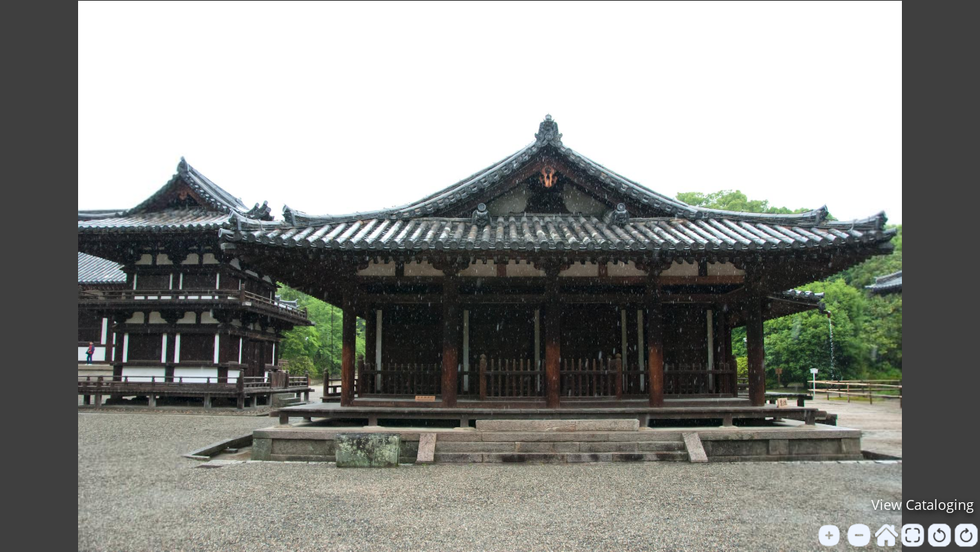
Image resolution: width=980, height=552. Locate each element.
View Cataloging (923, 505)
